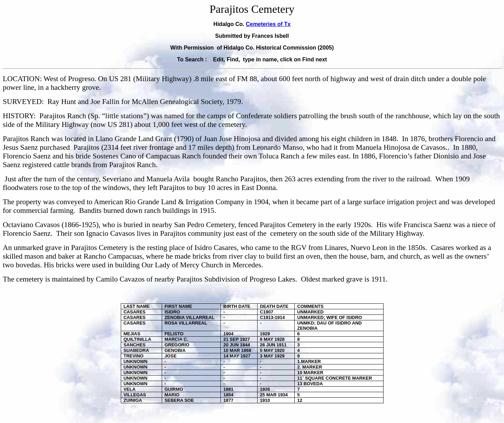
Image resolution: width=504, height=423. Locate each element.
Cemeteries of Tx (268, 24)
